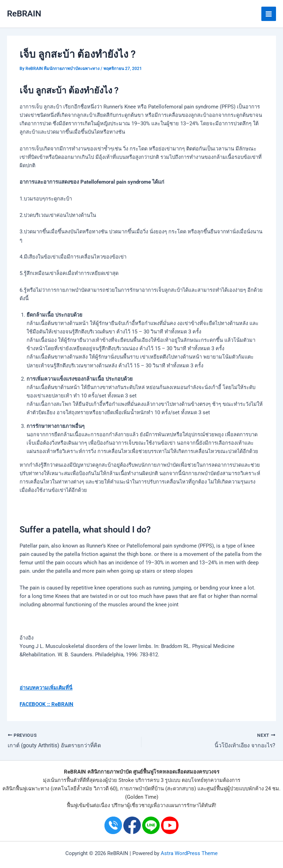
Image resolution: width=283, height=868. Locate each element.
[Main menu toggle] (269, 14)
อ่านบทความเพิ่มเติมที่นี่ (46, 688)
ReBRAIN (24, 14)
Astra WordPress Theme (189, 853)
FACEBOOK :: (35, 704)
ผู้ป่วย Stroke (119, 780)
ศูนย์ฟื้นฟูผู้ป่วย (223, 789)
